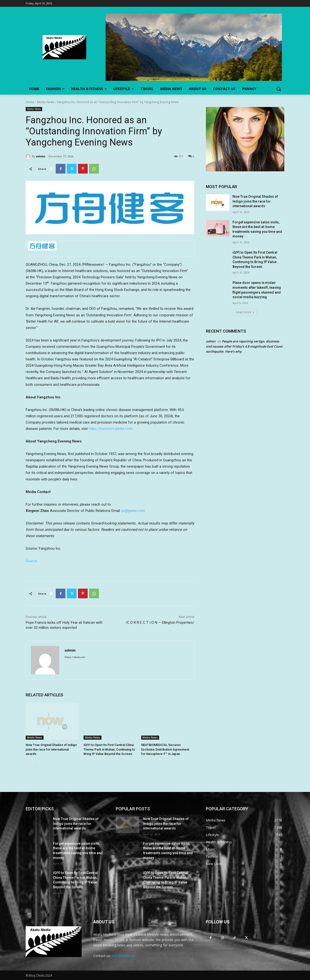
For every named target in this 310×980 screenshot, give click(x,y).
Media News (46, 102)
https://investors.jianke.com (111, 429)
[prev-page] (29, 766)
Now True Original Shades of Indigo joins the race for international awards (51, 749)
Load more (245, 312)
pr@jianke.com (133, 511)
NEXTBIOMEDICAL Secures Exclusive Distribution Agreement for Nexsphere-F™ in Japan (165, 749)
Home (30, 102)
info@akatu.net (124, 956)
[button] (279, 89)
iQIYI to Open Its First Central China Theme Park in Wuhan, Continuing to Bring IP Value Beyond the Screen (109, 749)
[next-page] (36, 766)
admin (41, 156)
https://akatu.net (75, 657)
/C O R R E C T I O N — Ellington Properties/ (160, 623)
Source (31, 561)
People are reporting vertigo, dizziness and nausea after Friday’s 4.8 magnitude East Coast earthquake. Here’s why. (244, 346)
